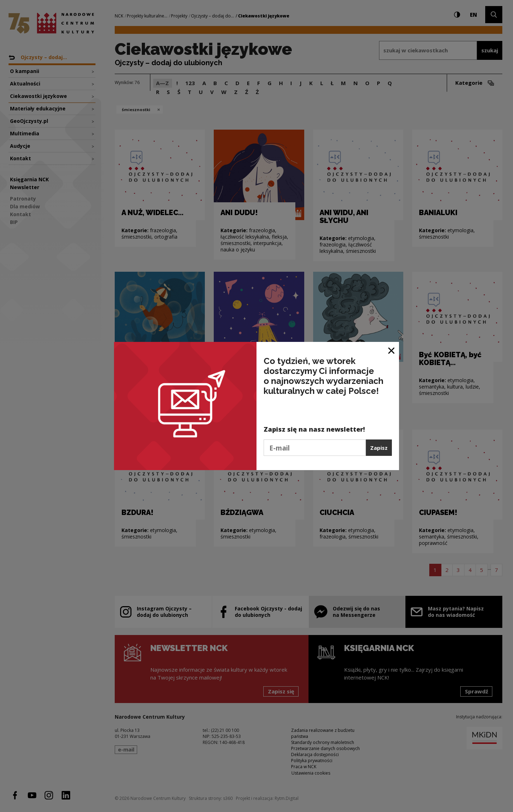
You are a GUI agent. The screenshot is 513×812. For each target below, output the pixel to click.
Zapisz (379, 448)
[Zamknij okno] (392, 350)
